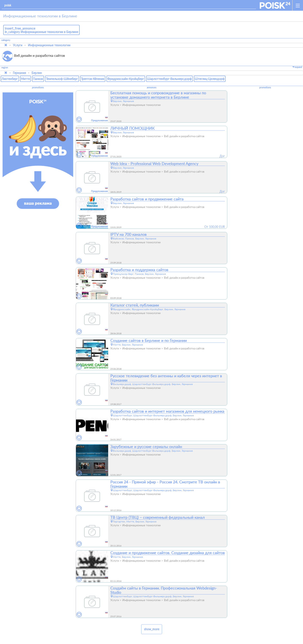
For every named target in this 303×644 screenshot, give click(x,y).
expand (297, 67)
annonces (152, 87)
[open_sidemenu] (298, 5)
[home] (275, 5)
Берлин (37, 73)
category (6, 40)
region (5, 68)
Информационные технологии (49, 45)
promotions (38, 87)
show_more (152, 629)
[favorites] (79, 120)
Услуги (18, 45)
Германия (19, 73)
